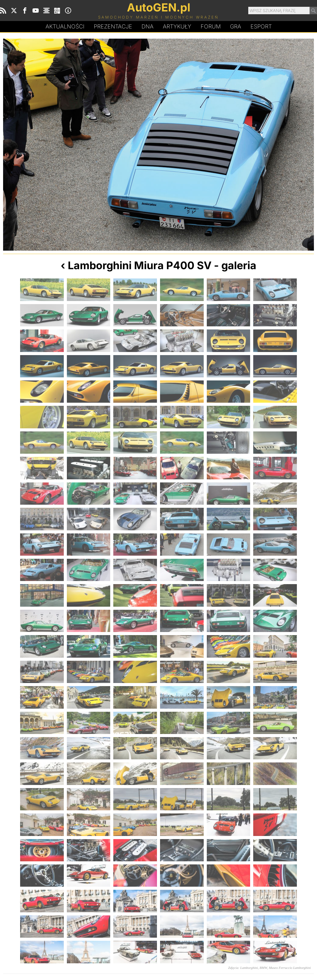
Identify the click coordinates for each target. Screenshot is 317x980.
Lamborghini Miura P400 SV (140, 265)
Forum (211, 26)
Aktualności (65, 26)
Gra (236, 26)
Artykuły (177, 26)
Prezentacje (113, 26)
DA (148, 27)
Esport (261, 26)
